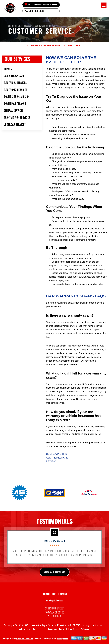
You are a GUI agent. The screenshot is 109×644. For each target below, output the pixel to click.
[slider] (54, 549)
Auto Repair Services (54, 603)
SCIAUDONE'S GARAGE (38, 46)
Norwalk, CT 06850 (47, 26)
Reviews (51, 461)
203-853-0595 (37, 11)
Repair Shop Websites (25, 641)
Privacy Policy (62, 641)
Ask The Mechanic (57, 458)
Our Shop (55, 46)
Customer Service (72, 46)
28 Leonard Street (30, 26)
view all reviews (55, 575)
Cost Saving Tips (57, 454)
